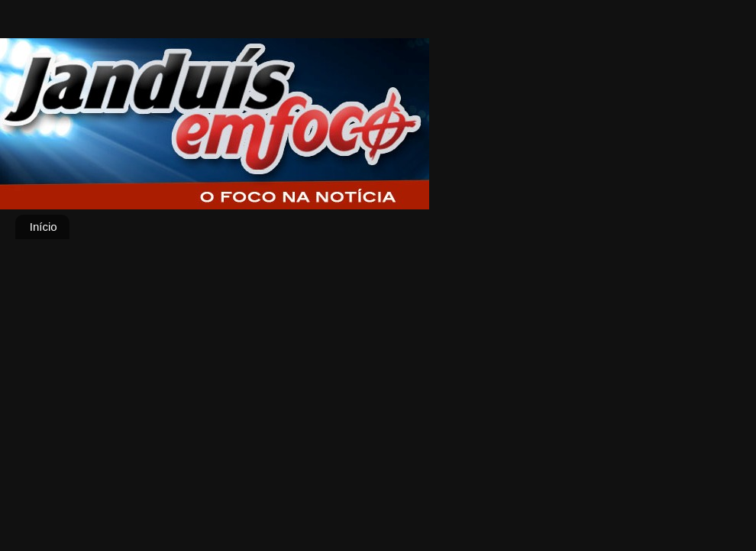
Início (44, 227)
